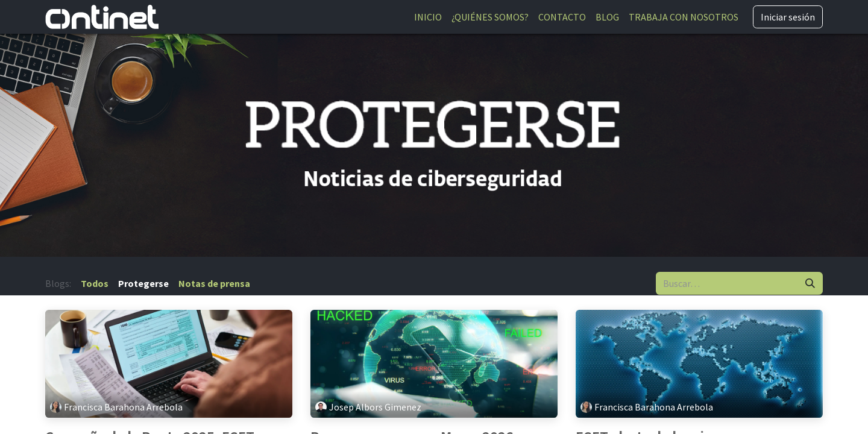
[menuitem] (428, 17)
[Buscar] (810, 283)
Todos (95, 283)
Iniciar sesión (788, 17)
